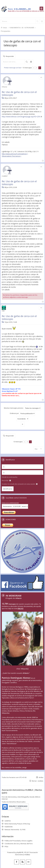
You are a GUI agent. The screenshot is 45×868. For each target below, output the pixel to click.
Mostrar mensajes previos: (22, 408)
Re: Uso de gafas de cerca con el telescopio (19, 93)
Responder (10, 56)
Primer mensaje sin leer (13, 68)
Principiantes (6, 31)
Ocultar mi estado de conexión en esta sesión (20, 484)
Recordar (6, 480)
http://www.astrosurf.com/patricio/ (14, 154)
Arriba (41, 777)
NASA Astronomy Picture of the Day (17, 824)
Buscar (27, 62)
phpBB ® (20, 852)
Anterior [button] (34, 68)
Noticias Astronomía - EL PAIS (15, 830)
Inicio (5, 28)
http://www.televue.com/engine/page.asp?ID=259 (21, 117)
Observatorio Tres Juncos (11, 156)
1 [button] (37, 68)
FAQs (6, 846)
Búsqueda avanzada (31, 62)
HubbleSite (9, 827)
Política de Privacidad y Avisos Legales (18, 841)
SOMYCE (8, 821)
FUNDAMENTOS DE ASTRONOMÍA (22, 28)
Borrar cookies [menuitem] (38, 781)
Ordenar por (22, 413)
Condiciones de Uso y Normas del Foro (19, 844)
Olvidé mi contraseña (10, 477)
